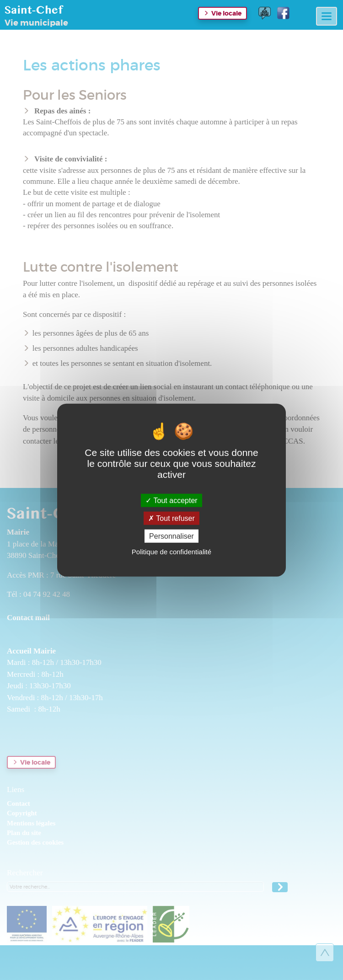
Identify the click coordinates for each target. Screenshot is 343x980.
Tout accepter (171, 500)
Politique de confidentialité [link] (171, 552)
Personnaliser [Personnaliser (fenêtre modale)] (171, 536)
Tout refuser (171, 518)
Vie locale (226, 13)
